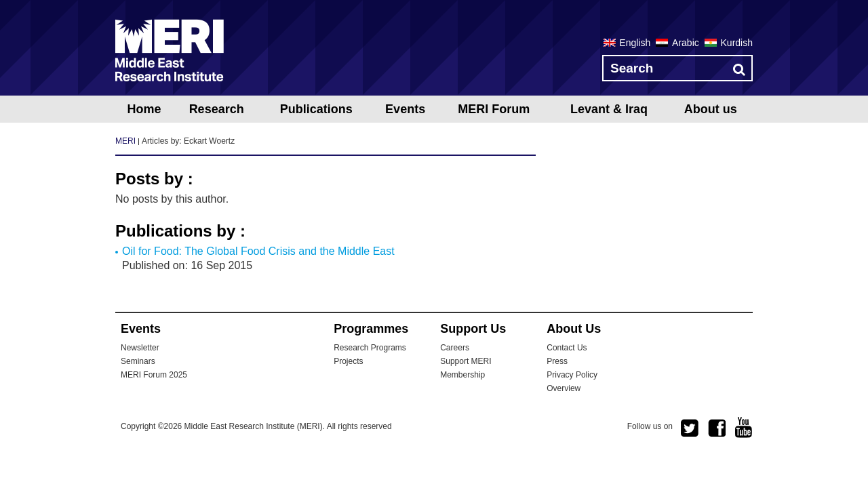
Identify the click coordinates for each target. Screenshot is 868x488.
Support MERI (466, 361)
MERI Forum (494, 109)
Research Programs (370, 348)
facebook (717, 428)
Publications (316, 109)
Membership (462, 375)
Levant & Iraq (609, 109)
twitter (690, 428)
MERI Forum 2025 (154, 375)
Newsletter (140, 348)
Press (557, 361)
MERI (170, 50)
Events (405, 109)
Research (217, 109)
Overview (564, 388)
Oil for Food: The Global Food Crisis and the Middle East (258, 251)
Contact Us (567, 348)
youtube (744, 427)
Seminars (138, 361)
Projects (348, 361)
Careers (455, 348)
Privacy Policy (572, 375)
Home (144, 109)
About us (711, 109)
